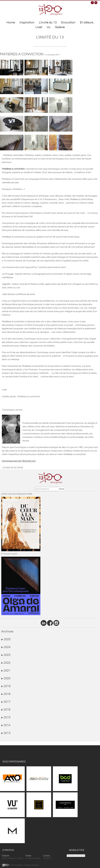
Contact (47, 856)
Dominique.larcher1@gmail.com (19, 461)
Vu (49, 27)
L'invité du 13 (48, 23)
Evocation (68, 23)
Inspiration (27, 23)
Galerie (60, 27)
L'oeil (39, 27)
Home (11, 23)
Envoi (62, 489)
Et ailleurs (87, 23)
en (96, 2)
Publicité (5, 856)
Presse (28, 856)
